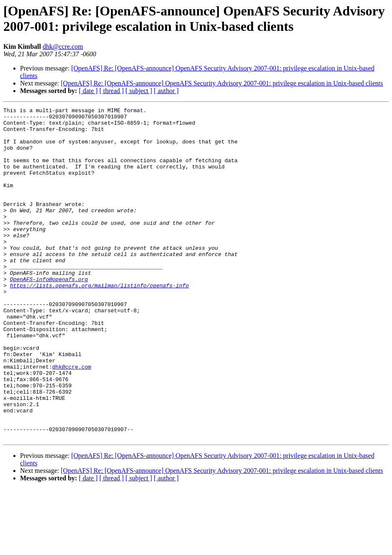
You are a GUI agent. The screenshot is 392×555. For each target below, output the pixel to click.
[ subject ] (139, 91)
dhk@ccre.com (63, 46)
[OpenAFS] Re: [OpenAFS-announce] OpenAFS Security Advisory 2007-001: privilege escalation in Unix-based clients (222, 83)
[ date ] (88, 91)
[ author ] (166, 91)
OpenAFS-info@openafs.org (49, 314)
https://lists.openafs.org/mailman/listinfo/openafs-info (99, 321)
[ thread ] (112, 91)
